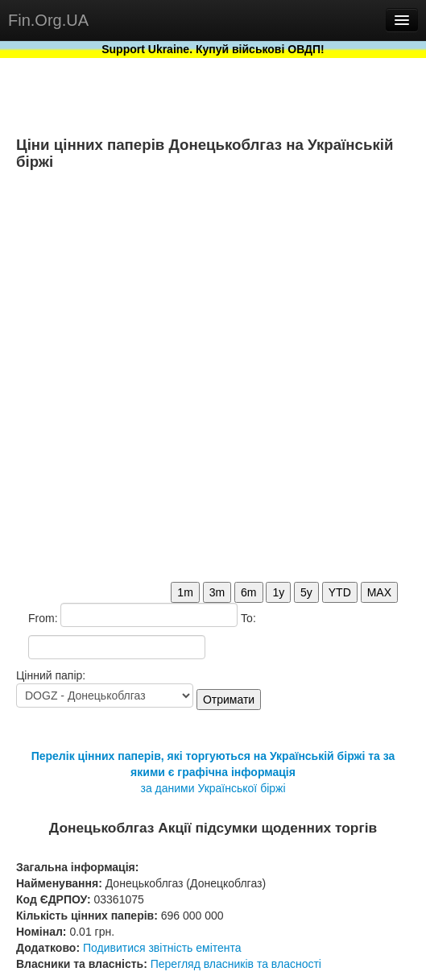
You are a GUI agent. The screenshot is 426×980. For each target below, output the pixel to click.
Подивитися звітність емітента (162, 948)
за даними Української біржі (213, 788)
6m (248, 592)
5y (306, 592)
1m (185, 592)
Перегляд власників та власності (236, 964)
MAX (379, 592)
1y (278, 592)
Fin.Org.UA (48, 20)
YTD (340, 592)
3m (217, 592)
